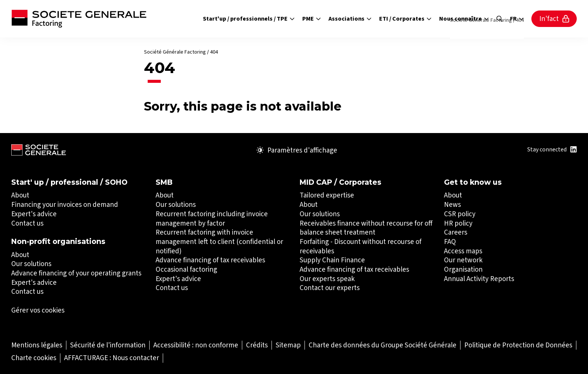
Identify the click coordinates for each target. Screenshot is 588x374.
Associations (350, 19)
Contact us (27, 223)
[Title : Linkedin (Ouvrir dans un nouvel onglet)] (574, 149)
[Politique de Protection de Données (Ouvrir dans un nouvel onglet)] (518, 345)
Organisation (463, 269)
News (452, 204)
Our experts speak (327, 279)
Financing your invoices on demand (65, 204)
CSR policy (460, 214)
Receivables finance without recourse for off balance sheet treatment (366, 228)
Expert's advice (34, 214)
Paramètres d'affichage (297, 150)
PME (312, 19)
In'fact (554, 19)
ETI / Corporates (405, 19)
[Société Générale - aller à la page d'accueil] (79, 19)
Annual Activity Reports (479, 279)
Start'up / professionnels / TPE (249, 19)
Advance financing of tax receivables (210, 260)
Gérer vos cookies (38, 310)
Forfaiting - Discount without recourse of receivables (361, 246)
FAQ (450, 242)
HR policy (458, 223)
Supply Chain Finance (332, 260)
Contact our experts (330, 288)
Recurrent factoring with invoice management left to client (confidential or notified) (219, 241)
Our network (463, 260)
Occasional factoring (186, 269)
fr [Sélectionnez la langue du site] (517, 19)
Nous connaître (464, 19)
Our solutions (31, 264)
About (20, 195)
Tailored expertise (327, 195)
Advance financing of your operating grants (76, 273)
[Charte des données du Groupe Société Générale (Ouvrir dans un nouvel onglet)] (382, 345)
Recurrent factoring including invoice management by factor (212, 218)
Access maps (463, 251)
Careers (456, 232)
